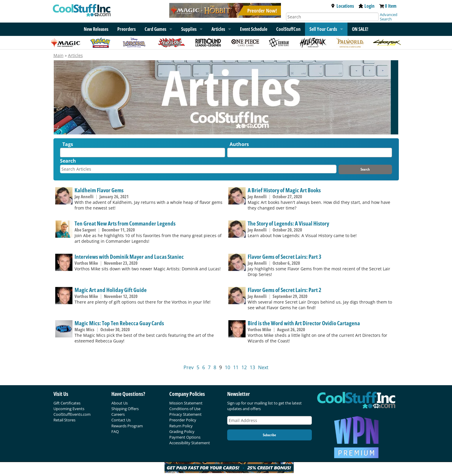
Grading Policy (182, 431)
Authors (239, 144)
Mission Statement (186, 403)
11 (236, 367)
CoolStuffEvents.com (72, 414)
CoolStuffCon (288, 29)
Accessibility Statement (190, 443)
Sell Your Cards (323, 29)
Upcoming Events (69, 409)
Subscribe (269, 435)
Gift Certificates (67, 403)
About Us (120, 403)
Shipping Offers (125, 409)
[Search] (332, 17)
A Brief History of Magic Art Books (284, 190)
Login (367, 6)
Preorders (127, 29)
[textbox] (63, 154)
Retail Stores (64, 420)
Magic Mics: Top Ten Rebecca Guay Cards (119, 323)
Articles (218, 29)
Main (59, 55)
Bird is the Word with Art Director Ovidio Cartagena (304, 323)
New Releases (96, 29)
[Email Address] (270, 420)
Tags (68, 144)
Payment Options (185, 437)
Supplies (189, 29)
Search (68, 161)
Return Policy (181, 426)
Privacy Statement (185, 414)
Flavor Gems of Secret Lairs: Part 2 (285, 290)
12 (244, 367)
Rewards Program (127, 426)
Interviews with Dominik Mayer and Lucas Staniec (129, 257)
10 (227, 367)
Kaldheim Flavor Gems (99, 190)
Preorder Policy (183, 420)
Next (263, 367)
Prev (189, 367)
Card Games (155, 29)
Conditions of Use (185, 409)
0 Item (391, 6)
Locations (342, 6)
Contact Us (121, 420)
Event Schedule (254, 29)
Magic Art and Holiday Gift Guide (111, 290)
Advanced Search (389, 17)
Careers (118, 414)
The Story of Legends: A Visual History (288, 223)
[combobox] (143, 153)
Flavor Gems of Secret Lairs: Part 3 (285, 257)
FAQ (115, 431)
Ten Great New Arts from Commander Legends (125, 223)
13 (252, 367)
